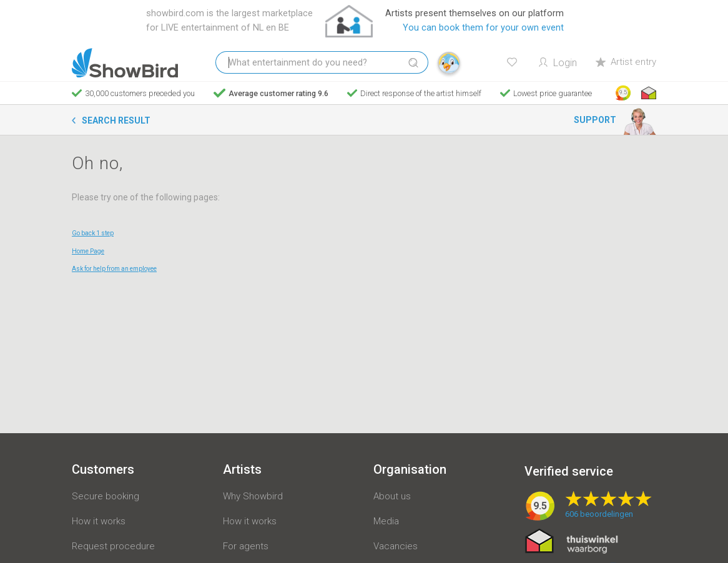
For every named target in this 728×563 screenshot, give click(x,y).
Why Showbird (253, 496)
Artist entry (626, 62)
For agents (246, 546)
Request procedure (113, 546)
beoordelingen (599, 514)
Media (386, 521)
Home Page (88, 251)
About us (392, 496)
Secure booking (106, 496)
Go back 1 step (93, 233)
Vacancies (396, 546)
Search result (116, 120)
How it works (99, 521)
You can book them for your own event (483, 28)
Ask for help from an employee (114, 269)
